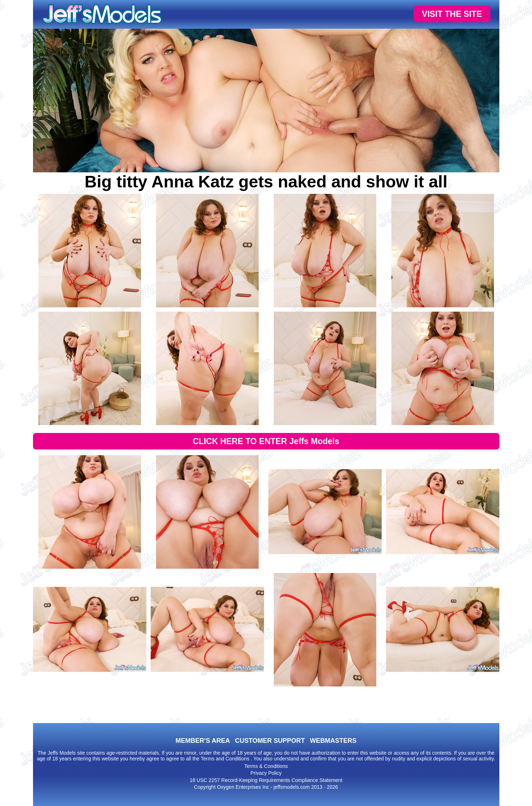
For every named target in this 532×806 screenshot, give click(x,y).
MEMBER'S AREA (203, 741)
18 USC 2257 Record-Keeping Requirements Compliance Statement (266, 780)
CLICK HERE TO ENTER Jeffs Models (266, 441)
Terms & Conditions (266, 766)
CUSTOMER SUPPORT (270, 741)
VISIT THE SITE (452, 14)
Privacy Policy (266, 773)
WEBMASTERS (333, 741)
